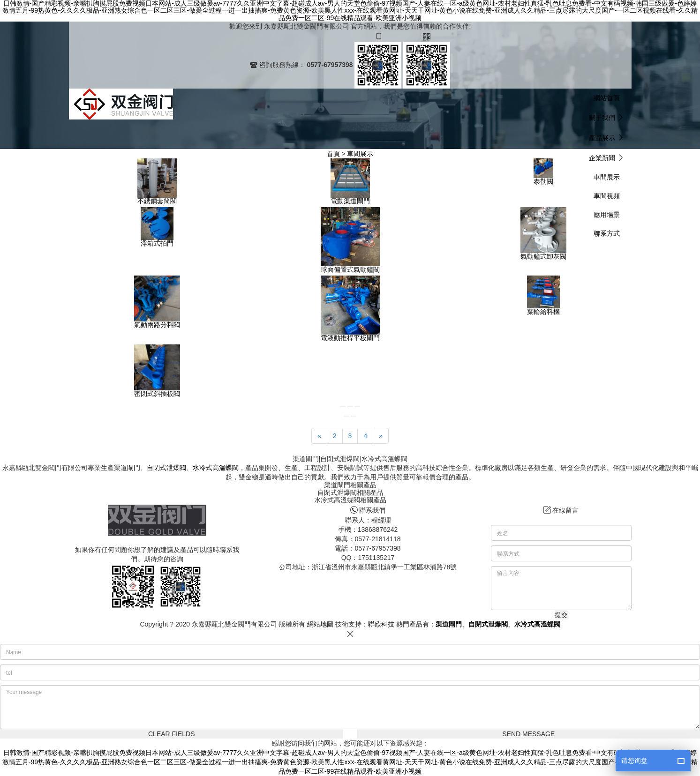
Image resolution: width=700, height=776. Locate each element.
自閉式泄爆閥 (166, 468)
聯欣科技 (381, 624)
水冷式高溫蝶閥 (216, 468)
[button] (607, 117)
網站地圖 (320, 624)
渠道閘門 (127, 468)
